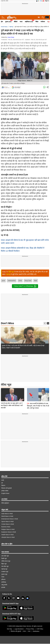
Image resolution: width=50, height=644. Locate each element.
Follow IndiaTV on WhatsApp (25, 286)
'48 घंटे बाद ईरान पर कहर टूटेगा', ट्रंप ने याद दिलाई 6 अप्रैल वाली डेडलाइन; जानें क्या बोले (12, 392)
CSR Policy (40, 629)
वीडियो (16, 22)
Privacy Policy (30, 629)
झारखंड (3, 587)
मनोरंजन (43, 22)
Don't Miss (7, 323)
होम (2, 22)
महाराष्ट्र (11, 27)
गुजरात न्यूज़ (4, 574)
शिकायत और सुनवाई (6, 488)
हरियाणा (3, 579)
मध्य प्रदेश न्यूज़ (5, 566)
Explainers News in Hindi (9, 532)
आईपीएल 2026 (29, 22)
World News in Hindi (7, 516)
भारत (21, 22)
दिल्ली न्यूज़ (4, 558)
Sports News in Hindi (7, 521)
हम (2, 483)
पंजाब (3, 577)
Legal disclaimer (19, 629)
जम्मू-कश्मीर (4, 585)
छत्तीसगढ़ (4, 582)
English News (5, 493)
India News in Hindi (7, 514)
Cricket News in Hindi (8, 524)
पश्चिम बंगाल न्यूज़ (6, 561)
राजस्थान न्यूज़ (5, 572)
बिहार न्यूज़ (4, 564)
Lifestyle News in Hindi (8, 537)
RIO (29, 631)
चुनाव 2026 (8, 22)
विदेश (37, 22)
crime (20, 281)
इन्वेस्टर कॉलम (5, 491)
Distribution (36, 631)
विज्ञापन (3, 485)
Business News (6, 527)
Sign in (47, 1)
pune (3, 281)
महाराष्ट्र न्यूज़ (4, 569)
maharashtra (12, 281)
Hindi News (4, 27)
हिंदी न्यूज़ (11, 272)
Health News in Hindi (7, 535)
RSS (25, 631)
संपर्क (3, 480)
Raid (36, 281)
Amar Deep (11, 37)
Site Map (9, 629)
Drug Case (28, 281)
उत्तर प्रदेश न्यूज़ (5, 556)
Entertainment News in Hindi (10, 519)
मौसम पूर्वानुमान (5, 503)
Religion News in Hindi (8, 529)
